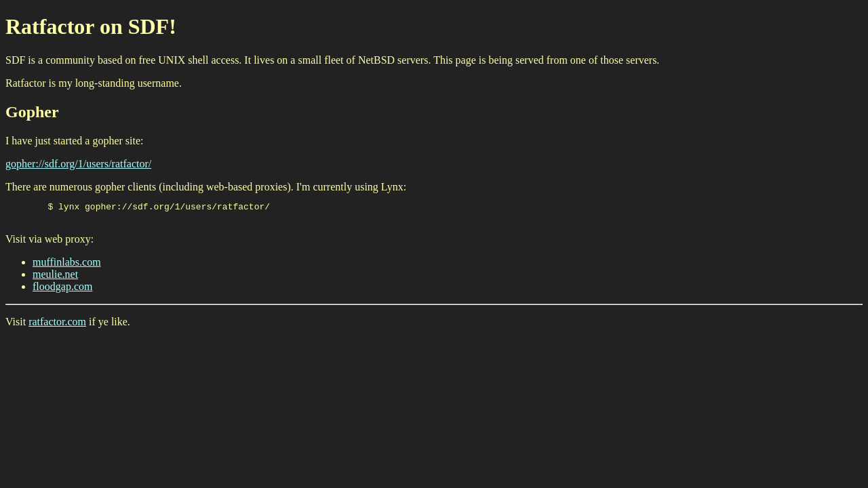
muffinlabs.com (67, 266)
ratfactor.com (57, 326)
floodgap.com (62, 290)
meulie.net (55, 278)
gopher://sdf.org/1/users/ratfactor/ (78, 164)
